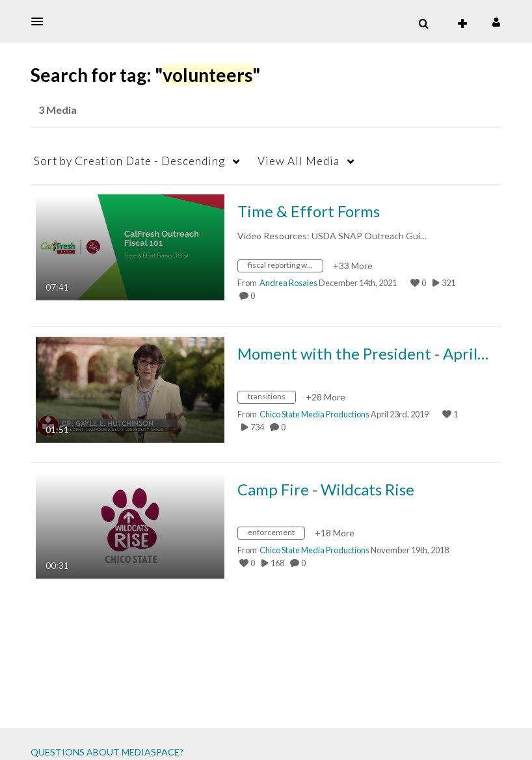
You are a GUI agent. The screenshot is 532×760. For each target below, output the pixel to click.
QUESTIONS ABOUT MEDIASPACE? (107, 752)
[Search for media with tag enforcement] (276, 535)
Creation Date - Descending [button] (129, 161)
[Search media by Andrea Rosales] (288, 283)
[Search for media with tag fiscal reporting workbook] (285, 268)
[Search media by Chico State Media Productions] (314, 414)
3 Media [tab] (58, 110)
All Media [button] (299, 161)
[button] (41, 21)
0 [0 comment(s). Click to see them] (254, 296)
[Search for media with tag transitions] (272, 399)
